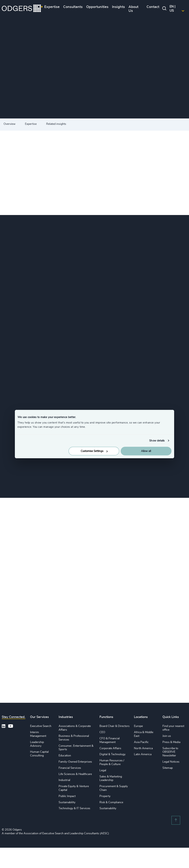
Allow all (146, 451)
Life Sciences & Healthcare (75, 774)
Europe (138, 726)
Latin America (143, 754)
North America (143, 748)
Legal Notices (171, 762)
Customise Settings (94, 451)
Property (105, 796)
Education (65, 756)
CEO (102, 732)
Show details (157, 441)
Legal (103, 770)
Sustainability (67, 802)
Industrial (64, 780)
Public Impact (67, 796)
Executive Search (41, 726)
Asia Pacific (141, 742)
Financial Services (70, 768)
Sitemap (168, 768)
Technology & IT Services (74, 808)
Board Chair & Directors (114, 726)
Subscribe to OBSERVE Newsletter (170, 752)
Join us (167, 736)
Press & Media (171, 742)
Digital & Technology (112, 754)
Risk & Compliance (111, 802)
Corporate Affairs (110, 748)
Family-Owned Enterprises (75, 762)
